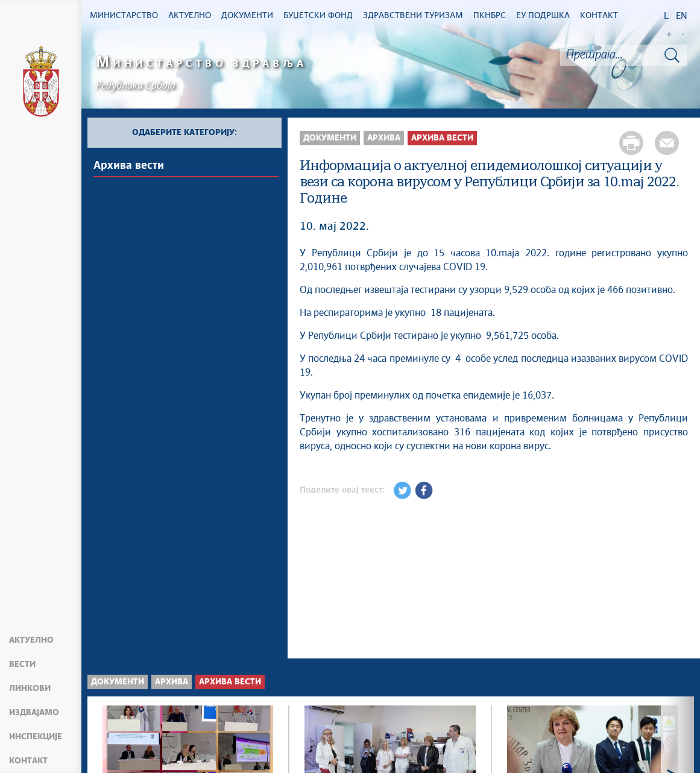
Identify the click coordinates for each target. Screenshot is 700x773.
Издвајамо (34, 713)
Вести (22, 664)
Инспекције (36, 737)
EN (682, 16)
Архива (384, 138)
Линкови (30, 689)
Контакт (28, 761)
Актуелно (31, 640)
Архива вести (129, 166)
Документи (330, 138)
